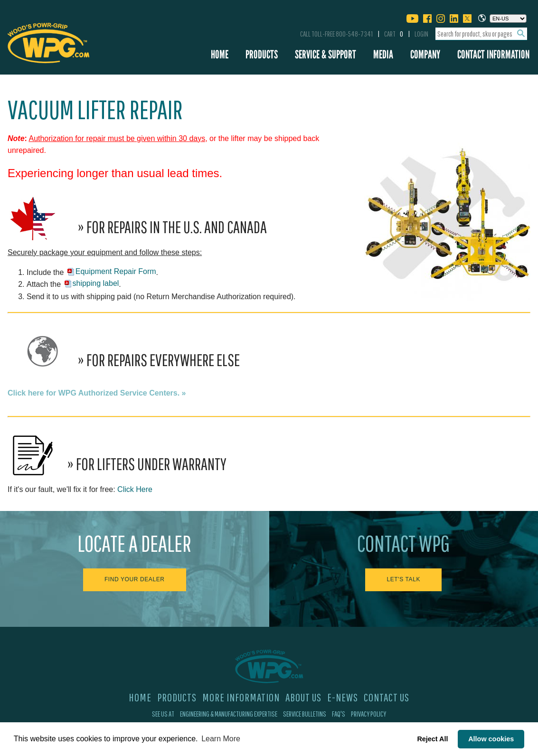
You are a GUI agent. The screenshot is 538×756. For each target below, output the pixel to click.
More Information (241, 697)
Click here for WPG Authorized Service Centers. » (97, 393)
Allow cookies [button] (491, 739)
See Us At (163, 714)
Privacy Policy (368, 714)
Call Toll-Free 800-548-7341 (336, 34)
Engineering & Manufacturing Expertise (229, 714)
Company (425, 54)
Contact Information (493, 54)
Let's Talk (403, 579)
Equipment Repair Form (116, 271)
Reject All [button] (432, 739)
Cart (394, 34)
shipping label (96, 283)
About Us (303, 697)
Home (220, 54)
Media (383, 54)
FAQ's (339, 714)
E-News (343, 697)
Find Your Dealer (135, 579)
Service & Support (326, 54)
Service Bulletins (305, 714)
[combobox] (481, 34)
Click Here (135, 489)
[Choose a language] (508, 19)
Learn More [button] (221, 739)
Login (421, 34)
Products (262, 54)
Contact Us (387, 697)
